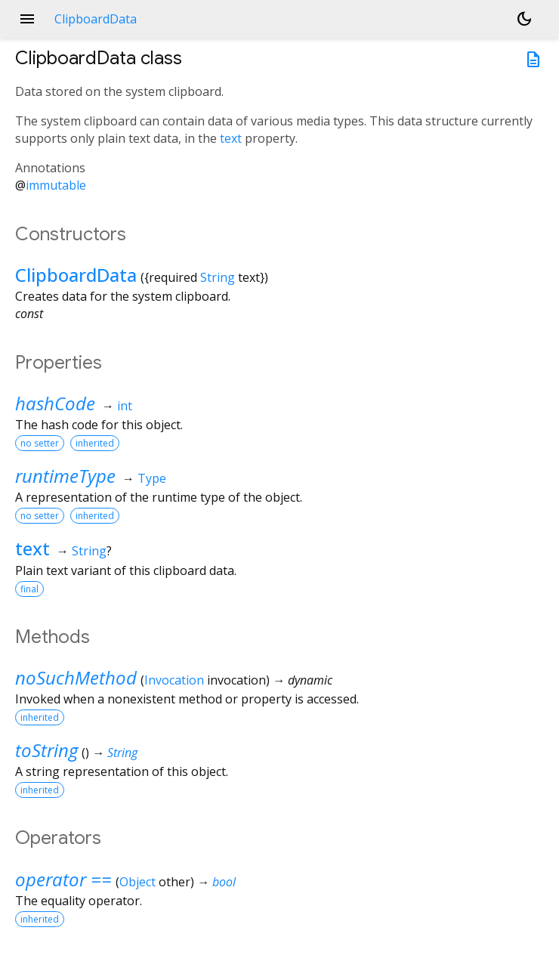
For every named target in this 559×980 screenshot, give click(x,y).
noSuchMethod (76, 677)
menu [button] (27, 19)
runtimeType (65, 476)
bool (224, 882)
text (231, 138)
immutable (56, 185)
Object (137, 882)
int (125, 406)
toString (46, 750)
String (218, 277)
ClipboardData (76, 275)
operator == (63, 879)
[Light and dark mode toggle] (524, 19)
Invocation (174, 680)
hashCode (55, 403)
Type (152, 478)
